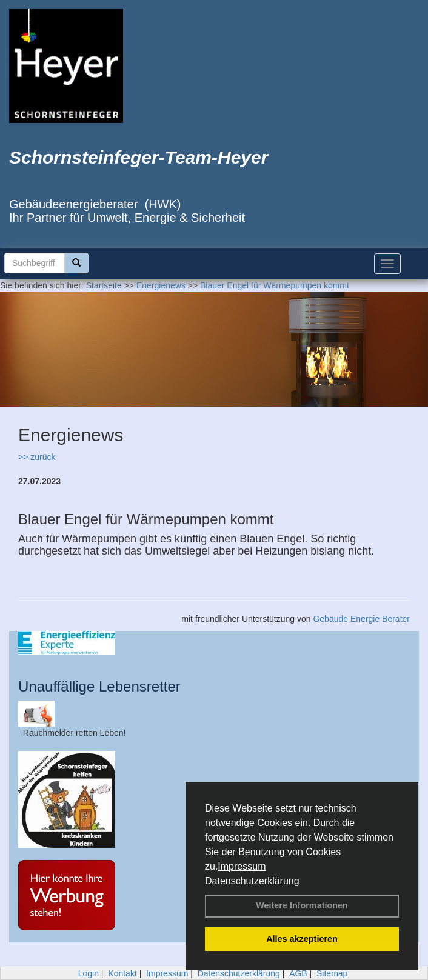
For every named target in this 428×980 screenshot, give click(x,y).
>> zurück (37, 457)
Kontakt (122, 973)
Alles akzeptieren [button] (302, 939)
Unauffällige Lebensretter (99, 686)
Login (89, 973)
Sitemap (332, 973)
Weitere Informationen (302, 905)
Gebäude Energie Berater (361, 619)
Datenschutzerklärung (252, 881)
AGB (298, 973)
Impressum (242, 866)
